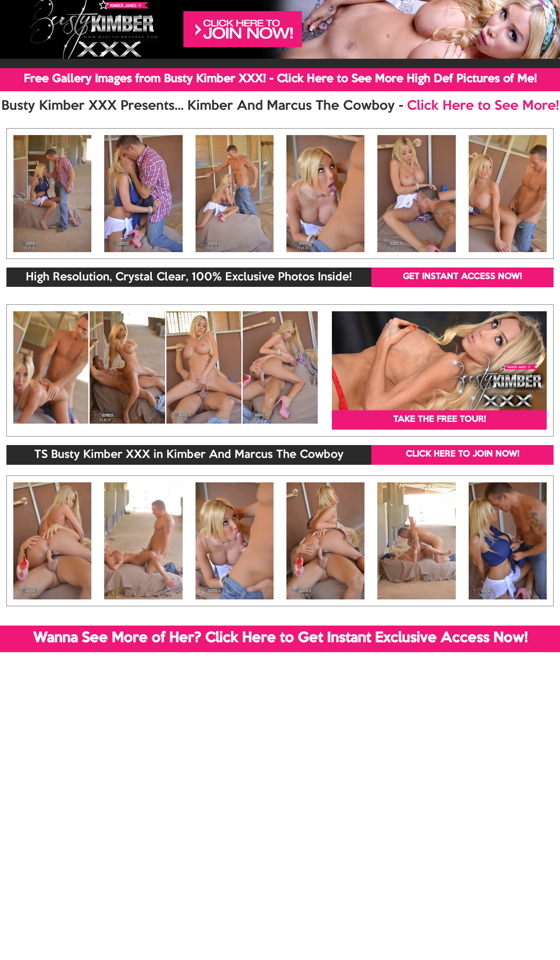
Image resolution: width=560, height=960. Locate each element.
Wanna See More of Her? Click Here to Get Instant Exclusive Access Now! (280, 638)
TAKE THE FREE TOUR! (440, 420)
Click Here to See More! (483, 106)
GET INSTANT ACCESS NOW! (462, 277)
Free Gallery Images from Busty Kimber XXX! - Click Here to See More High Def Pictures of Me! (280, 79)
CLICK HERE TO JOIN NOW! (462, 454)
